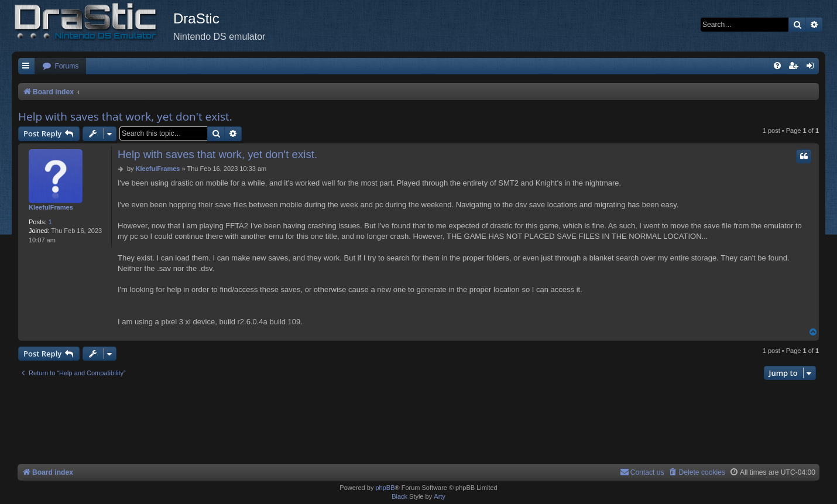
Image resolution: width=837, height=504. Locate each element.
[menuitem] (60, 66)
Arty (440, 496)
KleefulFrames (51, 207)
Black (399, 496)
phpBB (385, 488)
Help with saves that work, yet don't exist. (125, 116)
